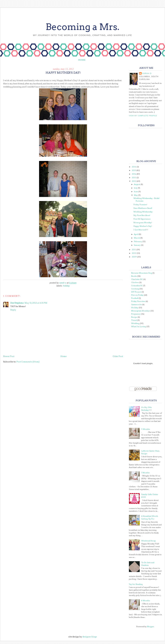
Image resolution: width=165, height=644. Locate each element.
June (136, 191)
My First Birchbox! (142, 215)
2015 (134, 170)
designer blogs (90, 637)
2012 (134, 181)
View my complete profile (143, 116)
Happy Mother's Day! (143, 226)
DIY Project (136, 292)
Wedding (135, 323)
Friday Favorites (138, 301)
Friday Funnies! (140, 205)
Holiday (66, 286)
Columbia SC (137, 286)
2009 (134, 257)
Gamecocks (136, 304)
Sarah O (147, 74)
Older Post (118, 356)
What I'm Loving (139, 327)
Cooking (135, 289)
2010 (134, 253)
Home (82, 60)
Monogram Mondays (141, 311)
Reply (13, 310)
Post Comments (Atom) (28, 362)
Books (134, 276)
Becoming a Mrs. (82, 27)
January (137, 245)
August (137, 184)
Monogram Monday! (143, 223)
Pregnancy (136, 314)
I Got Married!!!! (141, 230)
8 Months (146, 601)
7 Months (145, 473)
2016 (134, 167)
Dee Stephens (17, 303)
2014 (134, 174)
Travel (134, 320)
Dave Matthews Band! (143, 208)
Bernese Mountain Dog (141, 273)
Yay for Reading (136, 584)
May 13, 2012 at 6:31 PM (36, 303)
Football (135, 298)
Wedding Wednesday (143, 212)
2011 (134, 250)
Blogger (151, 627)
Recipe (134, 317)
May (136, 195)
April (136, 234)
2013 (134, 178)
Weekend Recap (148, 541)
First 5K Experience (142, 219)
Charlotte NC (137, 279)
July (136, 188)
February (138, 241)
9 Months (146, 429)
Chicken (135, 282)
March (137, 238)
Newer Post (9, 356)
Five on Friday (137, 295)
